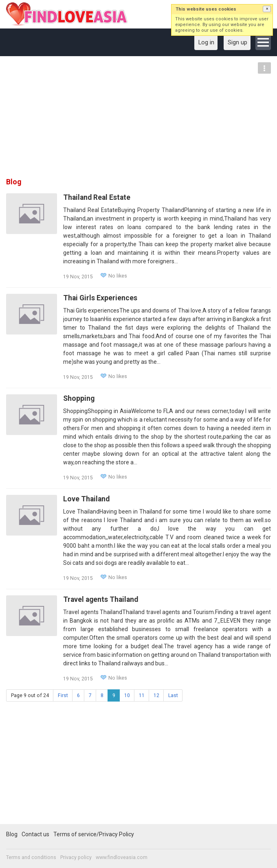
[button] (267, 9)
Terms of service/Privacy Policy (94, 834)
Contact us (35, 834)
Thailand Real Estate (97, 197)
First (63, 695)
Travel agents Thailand (101, 599)
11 (142, 695)
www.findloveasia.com (122, 857)
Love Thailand (86, 499)
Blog (12, 834)
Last (173, 695)
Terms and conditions (31, 857)
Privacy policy (76, 857)
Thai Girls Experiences (100, 298)
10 (127, 695)
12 (156, 695)
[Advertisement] (138, 120)
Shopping (79, 398)
